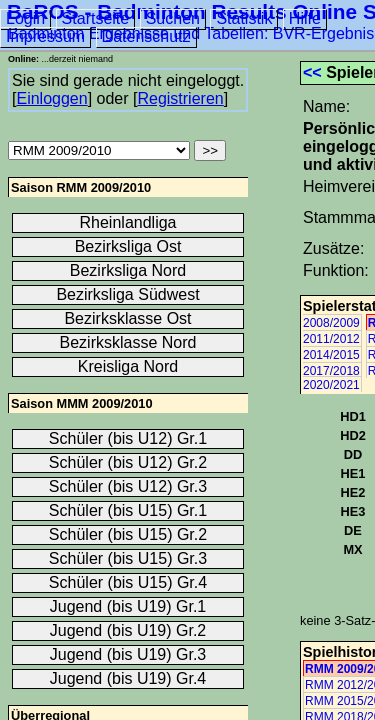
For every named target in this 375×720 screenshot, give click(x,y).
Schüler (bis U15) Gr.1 (128, 510)
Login (25, 18)
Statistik (244, 18)
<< (312, 72)
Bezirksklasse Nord (128, 342)
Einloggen (51, 98)
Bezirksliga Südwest (127, 294)
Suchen (173, 18)
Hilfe (305, 18)
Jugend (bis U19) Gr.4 (128, 678)
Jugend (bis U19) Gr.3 (128, 654)
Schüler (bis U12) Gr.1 (128, 438)
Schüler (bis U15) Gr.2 (128, 534)
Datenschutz (146, 36)
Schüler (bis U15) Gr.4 (128, 582)
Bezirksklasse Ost (127, 318)
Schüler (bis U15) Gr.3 (128, 558)
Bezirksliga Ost (128, 246)
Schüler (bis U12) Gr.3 (128, 486)
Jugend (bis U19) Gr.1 (128, 606)
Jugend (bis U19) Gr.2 (128, 630)
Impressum (45, 36)
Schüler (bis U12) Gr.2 (128, 462)
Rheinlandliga (128, 222)
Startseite (96, 18)
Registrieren (180, 98)
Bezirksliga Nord (128, 270)
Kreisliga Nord (128, 366)
